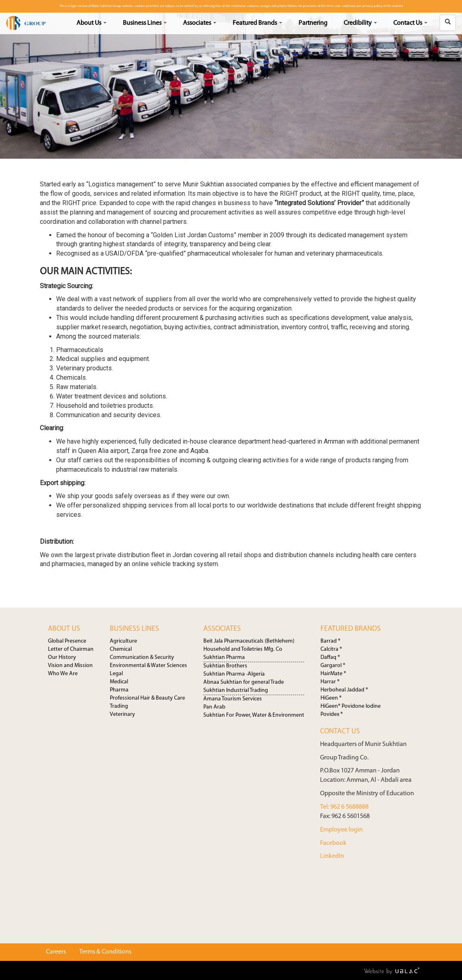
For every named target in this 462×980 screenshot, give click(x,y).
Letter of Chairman (71, 649)
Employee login (341, 830)
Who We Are (63, 674)
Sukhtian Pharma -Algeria (234, 674)
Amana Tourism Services (233, 699)
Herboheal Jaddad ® (344, 690)
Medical (119, 682)
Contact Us (410, 23)
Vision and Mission (70, 666)
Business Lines (145, 23)
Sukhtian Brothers (225, 666)
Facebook (333, 843)
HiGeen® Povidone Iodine (351, 706)
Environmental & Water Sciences (148, 666)
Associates (200, 23)
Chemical (121, 649)
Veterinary (122, 714)
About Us (92, 23)
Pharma (119, 690)
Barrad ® (330, 641)
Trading (119, 706)
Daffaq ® (330, 657)
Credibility (360, 23)
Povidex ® (332, 714)
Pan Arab (214, 707)
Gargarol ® (333, 666)
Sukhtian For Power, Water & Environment (254, 715)
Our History (62, 657)
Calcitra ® (331, 649)
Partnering (313, 23)
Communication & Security (142, 657)
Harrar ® (330, 682)
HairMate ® (333, 674)
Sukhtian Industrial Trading (236, 690)
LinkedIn (332, 856)
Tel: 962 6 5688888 (344, 807)
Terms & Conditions (105, 952)
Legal (116, 674)
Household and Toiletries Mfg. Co (243, 649)
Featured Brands (257, 23)
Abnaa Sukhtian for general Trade (244, 682)
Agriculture (123, 641)
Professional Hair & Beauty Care (147, 698)
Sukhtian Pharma (224, 657)
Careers (56, 952)
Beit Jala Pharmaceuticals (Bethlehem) (249, 641)
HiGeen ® (331, 698)
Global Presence (67, 641)
